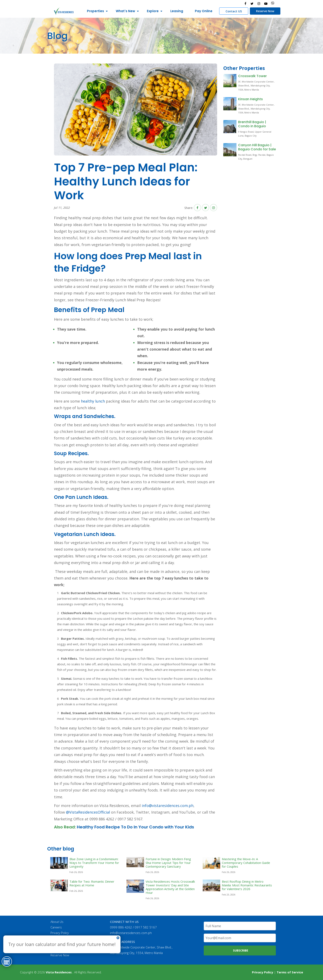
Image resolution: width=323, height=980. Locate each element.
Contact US (232, 11)
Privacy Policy (60, 933)
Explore (151, 11)
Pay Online (202, 11)
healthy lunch (93, 401)
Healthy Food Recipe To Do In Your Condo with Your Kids (135, 827)
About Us (57, 922)
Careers (56, 927)
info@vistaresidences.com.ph (168, 806)
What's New (124, 11)
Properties (94, 11)
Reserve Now (264, 11)
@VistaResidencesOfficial (87, 812)
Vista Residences (59, 972)
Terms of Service (290, 972)
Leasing (175, 11)
